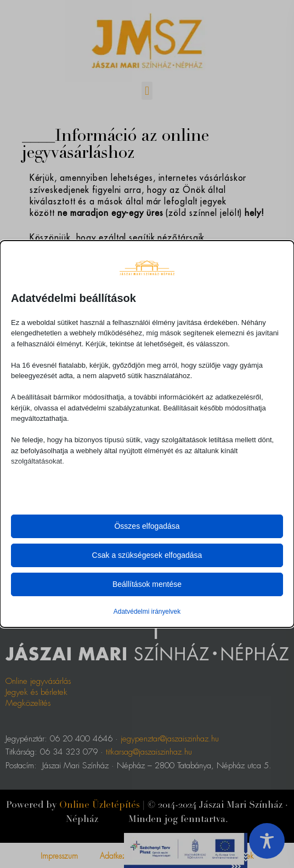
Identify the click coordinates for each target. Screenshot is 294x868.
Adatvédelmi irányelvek (147, 612)
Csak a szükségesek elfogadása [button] (147, 555)
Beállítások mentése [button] (147, 584)
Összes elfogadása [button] (147, 526)
